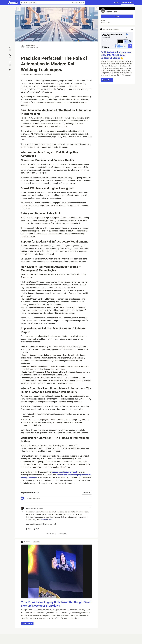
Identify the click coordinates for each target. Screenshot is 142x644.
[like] (29, 529)
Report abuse (62, 534)
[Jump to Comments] (10, 56)
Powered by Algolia (78, 3)
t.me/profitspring (46, 519)
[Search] (22, 3)
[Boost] (10, 70)
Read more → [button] (27, 623)
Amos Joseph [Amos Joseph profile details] (31, 508)
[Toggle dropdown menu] (90, 508)
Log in (116, 3)
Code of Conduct (51, 534)
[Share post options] (10, 77)
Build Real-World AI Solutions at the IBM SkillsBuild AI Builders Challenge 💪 (116, 55)
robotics (47, 75)
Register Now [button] (107, 80)
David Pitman (30, 46)
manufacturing (27, 75)
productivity (38, 75)
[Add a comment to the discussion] (58, 500)
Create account (127, 3)
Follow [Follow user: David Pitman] (117, 16)
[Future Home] (13, 3)
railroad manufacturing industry (65, 472)
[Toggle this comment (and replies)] (23, 512)
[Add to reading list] (10, 64)
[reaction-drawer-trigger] (10, 48)
